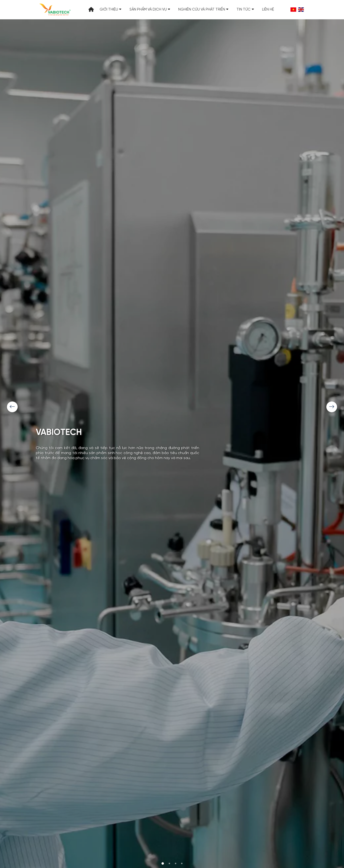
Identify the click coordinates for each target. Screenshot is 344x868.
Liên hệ (268, 10)
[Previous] (12, 407)
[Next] (332, 407)
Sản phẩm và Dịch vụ (150, 10)
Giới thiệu (110, 10)
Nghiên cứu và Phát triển (203, 10)
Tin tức (245, 10)
